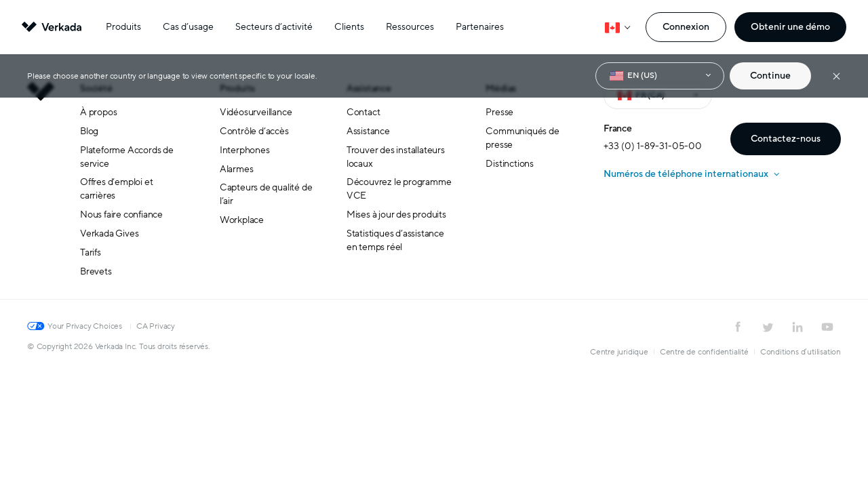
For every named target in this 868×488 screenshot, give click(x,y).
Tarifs (91, 252)
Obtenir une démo (790, 27)
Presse (499, 112)
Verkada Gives (109, 233)
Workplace (242, 220)
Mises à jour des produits (396, 215)
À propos (98, 112)
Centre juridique (619, 352)
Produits (123, 27)
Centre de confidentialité (704, 352)
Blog (89, 131)
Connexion (686, 27)
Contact (363, 112)
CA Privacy (156, 326)
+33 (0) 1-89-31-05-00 (653, 146)
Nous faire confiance (121, 215)
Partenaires (480, 27)
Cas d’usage (188, 27)
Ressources (410, 27)
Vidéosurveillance (256, 112)
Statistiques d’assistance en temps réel (395, 240)
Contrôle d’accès (254, 131)
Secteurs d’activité (274, 27)
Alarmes (237, 169)
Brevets (96, 271)
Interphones (245, 150)
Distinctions (510, 164)
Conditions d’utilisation (801, 352)
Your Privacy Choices (85, 326)
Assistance (368, 131)
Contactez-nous (786, 139)
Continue (770, 76)
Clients (349, 27)
